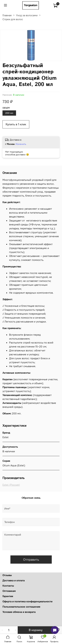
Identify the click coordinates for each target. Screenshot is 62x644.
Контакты (8, 586)
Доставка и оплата (14, 580)
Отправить (31, 559)
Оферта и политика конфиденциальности (27, 601)
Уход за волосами (27, 15)
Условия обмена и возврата (19, 612)
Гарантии (8, 596)
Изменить (21, 144)
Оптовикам (9, 591)
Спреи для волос (13, 19)
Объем (6, 108)
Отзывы (7, 575)
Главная (7, 15)
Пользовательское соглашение (21, 607)
